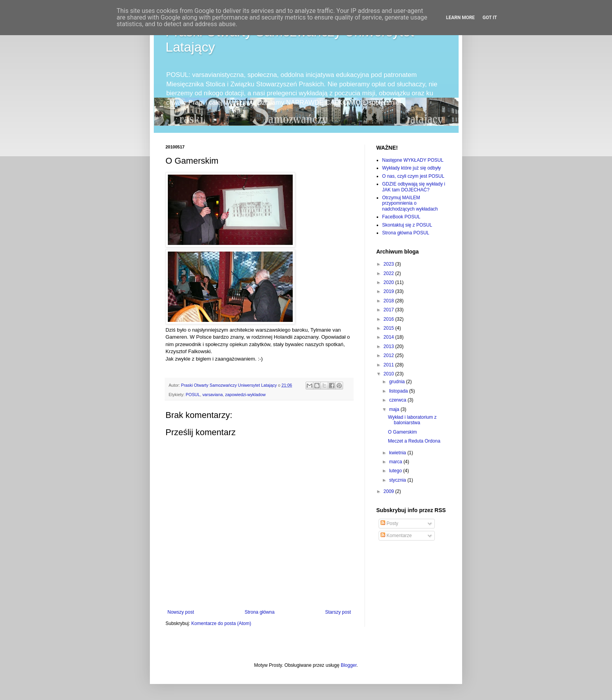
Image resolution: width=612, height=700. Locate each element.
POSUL (193, 395)
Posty (389, 523)
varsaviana (212, 395)
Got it (490, 18)
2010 (390, 374)
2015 (390, 328)
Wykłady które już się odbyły (412, 168)
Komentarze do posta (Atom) (221, 623)
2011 (390, 365)
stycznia (398, 480)
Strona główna (260, 612)
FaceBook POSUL (401, 217)
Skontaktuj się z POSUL (407, 225)
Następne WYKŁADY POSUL (413, 160)
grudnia (398, 382)
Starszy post (338, 612)
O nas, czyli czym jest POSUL (413, 176)
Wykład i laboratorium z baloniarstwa (412, 420)
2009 (390, 491)
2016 (390, 319)
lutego (396, 471)
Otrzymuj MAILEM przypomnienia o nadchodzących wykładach (410, 203)
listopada (399, 391)
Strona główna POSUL (406, 233)
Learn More (461, 18)
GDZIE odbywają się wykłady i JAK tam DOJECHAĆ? (414, 187)
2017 (390, 310)
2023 (390, 264)
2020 (390, 282)
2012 (390, 355)
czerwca (398, 400)
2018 (390, 301)
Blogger (349, 665)
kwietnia (398, 453)
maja (395, 409)
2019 (390, 291)
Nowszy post (181, 612)
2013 (390, 346)
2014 (390, 337)
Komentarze (396, 536)
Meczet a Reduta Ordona (414, 441)
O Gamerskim (402, 432)
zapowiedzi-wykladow (246, 395)
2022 (390, 273)
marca (396, 462)
